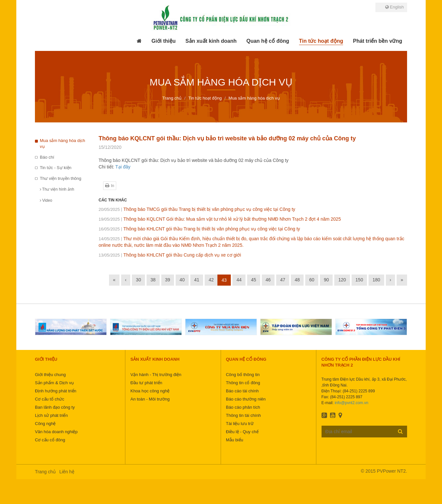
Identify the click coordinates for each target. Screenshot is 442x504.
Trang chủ (45, 472)
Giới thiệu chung (50, 375)
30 (138, 280)
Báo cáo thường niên (246, 399)
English (395, 7)
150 (359, 280)
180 (376, 280)
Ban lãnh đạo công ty (55, 407)
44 (239, 280)
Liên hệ (67, 472)
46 (268, 280)
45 (254, 280)
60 (312, 280)
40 (182, 280)
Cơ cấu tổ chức (50, 399)
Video (46, 200)
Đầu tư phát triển (146, 383)
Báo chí (47, 157)
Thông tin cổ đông (243, 383)
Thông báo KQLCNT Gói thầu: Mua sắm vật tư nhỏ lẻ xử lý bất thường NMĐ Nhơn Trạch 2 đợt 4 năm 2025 (220, 219)
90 (326, 280)
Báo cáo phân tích (243, 407)
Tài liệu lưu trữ (240, 424)
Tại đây (123, 167)
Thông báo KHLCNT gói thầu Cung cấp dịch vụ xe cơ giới (170, 255)
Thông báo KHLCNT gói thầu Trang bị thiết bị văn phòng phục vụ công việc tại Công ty (199, 229)
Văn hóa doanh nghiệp (56, 432)
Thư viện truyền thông (61, 178)
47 (283, 280)
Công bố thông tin (243, 375)
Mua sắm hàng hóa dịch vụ (63, 144)
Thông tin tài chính (243, 415)
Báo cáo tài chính (242, 391)
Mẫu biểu (235, 440)
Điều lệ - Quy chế (242, 432)
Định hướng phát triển (56, 391)
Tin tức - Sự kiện (56, 168)
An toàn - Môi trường (150, 399)
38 (153, 280)
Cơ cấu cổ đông (50, 440)
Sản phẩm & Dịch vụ (54, 383)
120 (342, 280)
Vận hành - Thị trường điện (156, 375)
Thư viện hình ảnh (57, 189)
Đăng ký (400, 431)
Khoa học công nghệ (150, 391)
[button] (164, 41)
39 (168, 280)
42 (211, 280)
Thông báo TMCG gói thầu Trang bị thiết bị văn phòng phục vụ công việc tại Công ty (197, 209)
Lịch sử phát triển (51, 415)
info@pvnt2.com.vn (351, 403)
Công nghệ (45, 424)
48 (297, 280)
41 (197, 280)
